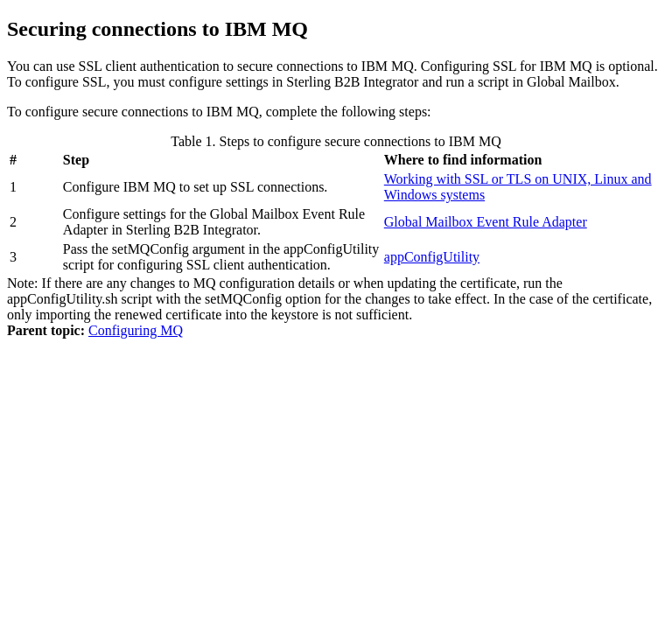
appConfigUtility (432, 257)
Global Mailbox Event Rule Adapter (486, 222)
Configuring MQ (136, 330)
